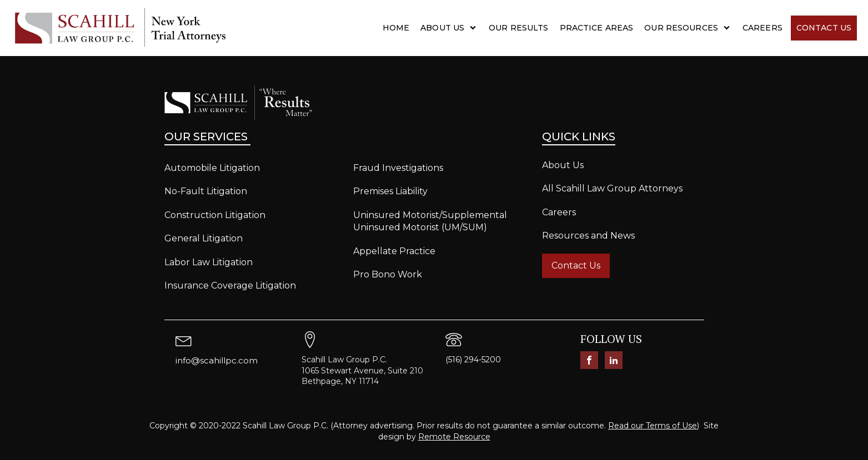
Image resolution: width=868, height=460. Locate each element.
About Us (442, 28)
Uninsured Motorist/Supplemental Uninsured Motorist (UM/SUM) (430, 221)
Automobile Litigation (212, 168)
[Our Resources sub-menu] (729, 28)
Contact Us (824, 28)
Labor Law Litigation (209, 262)
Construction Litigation (215, 215)
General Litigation (204, 238)
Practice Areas (597, 28)
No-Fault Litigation (206, 191)
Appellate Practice (394, 251)
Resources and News (588, 236)
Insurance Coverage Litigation (230, 285)
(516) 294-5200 (473, 360)
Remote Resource (454, 437)
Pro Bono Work (388, 274)
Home (396, 28)
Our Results (518, 28)
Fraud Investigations (398, 168)
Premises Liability (390, 191)
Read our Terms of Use (653, 426)
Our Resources (681, 28)
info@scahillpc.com (217, 360)
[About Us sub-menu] (475, 28)
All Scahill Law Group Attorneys (612, 188)
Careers (762, 28)
